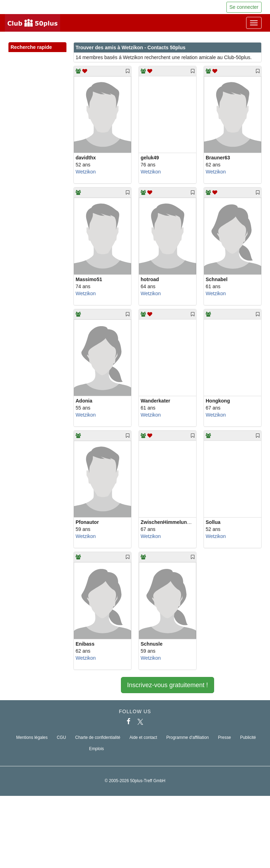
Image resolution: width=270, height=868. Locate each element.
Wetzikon (86, 172)
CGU (61, 737)
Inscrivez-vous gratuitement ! (167, 685)
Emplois (96, 749)
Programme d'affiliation (188, 737)
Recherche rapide (37, 47)
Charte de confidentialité (98, 737)
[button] (54, 55)
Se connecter (244, 7)
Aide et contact (143, 737)
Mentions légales (32, 737)
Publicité (248, 737)
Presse (224, 737)
